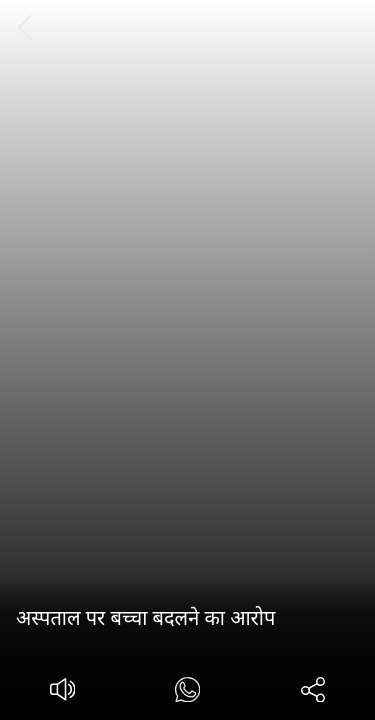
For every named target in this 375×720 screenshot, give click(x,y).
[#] (187, 692)
